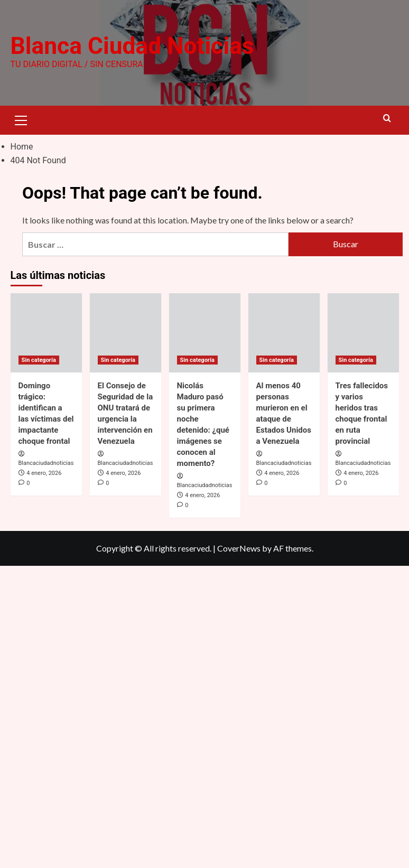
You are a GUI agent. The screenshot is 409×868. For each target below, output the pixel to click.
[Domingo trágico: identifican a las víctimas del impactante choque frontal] (46, 332)
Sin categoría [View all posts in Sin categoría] (39, 360)
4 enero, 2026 (44, 473)
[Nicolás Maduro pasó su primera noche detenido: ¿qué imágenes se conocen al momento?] (205, 332)
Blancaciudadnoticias (46, 463)
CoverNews (239, 548)
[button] (21, 119)
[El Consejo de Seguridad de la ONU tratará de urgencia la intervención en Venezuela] (126, 332)
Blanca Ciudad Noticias (132, 46)
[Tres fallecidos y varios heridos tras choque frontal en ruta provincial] (363, 332)
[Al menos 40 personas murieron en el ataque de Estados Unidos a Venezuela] (284, 332)
